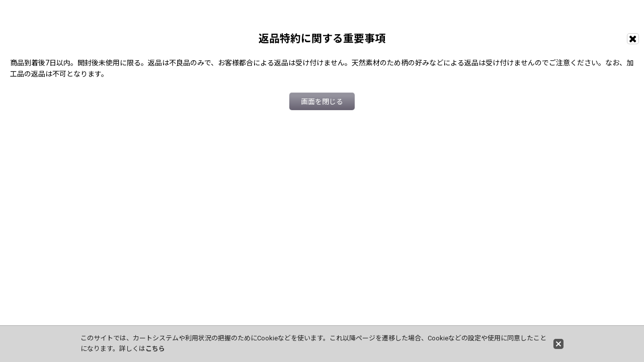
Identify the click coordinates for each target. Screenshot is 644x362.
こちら (155, 349)
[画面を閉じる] (633, 39)
